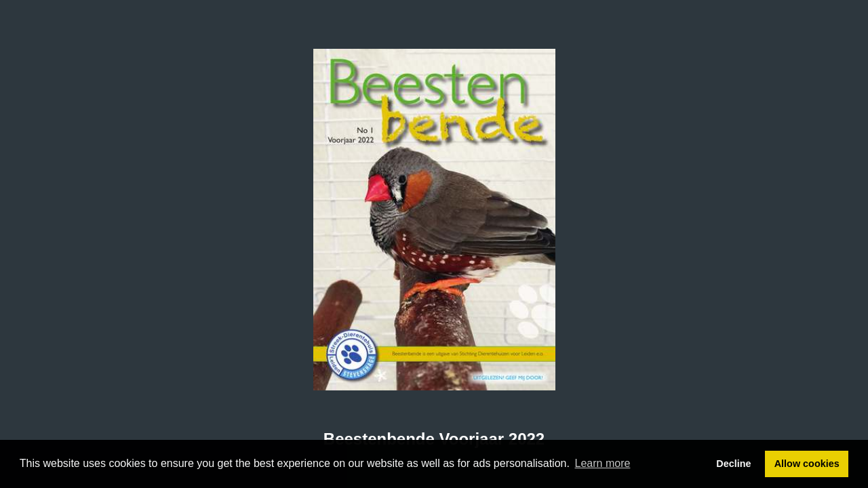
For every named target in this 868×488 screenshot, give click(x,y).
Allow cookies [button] (807, 464)
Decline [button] (733, 464)
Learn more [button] (603, 463)
